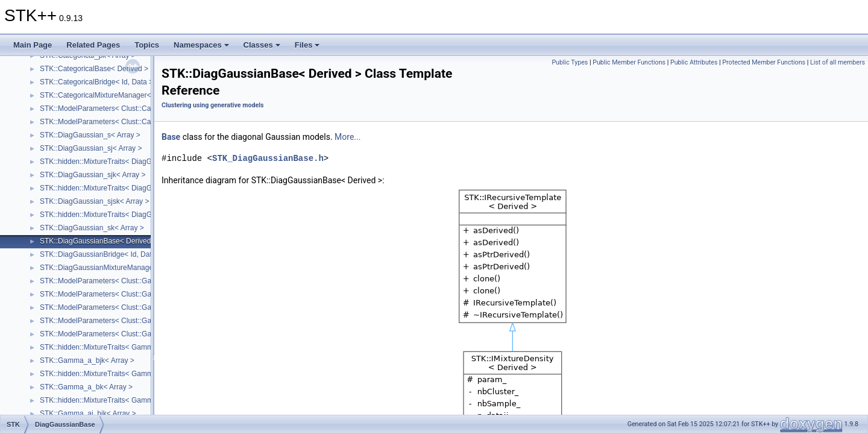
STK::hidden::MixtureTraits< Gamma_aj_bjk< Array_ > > (130, 400)
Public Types (570, 62)
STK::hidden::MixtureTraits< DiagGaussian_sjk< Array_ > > (134, 162)
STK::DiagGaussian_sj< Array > (91, 148)
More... (348, 137)
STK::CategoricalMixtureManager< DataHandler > (120, 95)
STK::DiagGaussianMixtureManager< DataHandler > (124, 268)
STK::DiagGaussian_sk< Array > (92, 228)
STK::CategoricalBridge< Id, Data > (96, 82)
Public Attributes (694, 62)
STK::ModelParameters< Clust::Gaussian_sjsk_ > (119, 334)
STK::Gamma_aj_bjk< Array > (88, 414)
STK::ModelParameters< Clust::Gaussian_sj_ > (116, 307)
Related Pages (93, 45)
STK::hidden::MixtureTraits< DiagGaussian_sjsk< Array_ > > (136, 188)
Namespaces (201, 45)
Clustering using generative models (212, 105)
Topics (147, 45)
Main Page (33, 45)
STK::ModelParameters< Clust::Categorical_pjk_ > (121, 108)
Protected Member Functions (764, 62)
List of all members (838, 62)
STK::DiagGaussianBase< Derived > (99, 241)
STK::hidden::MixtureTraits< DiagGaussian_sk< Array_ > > (134, 215)
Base (171, 137)
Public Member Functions (629, 62)
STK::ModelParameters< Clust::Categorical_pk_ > (120, 122)
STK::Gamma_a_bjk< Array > (87, 360)
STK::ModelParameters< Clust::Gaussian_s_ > (115, 321)
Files (307, 45)
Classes (262, 45)
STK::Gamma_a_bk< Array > (86, 387)
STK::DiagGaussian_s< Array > (90, 135)
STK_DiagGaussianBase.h (268, 158)
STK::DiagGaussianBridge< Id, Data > (101, 254)
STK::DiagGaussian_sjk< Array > (93, 175)
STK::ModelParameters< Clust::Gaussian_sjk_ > (118, 281)
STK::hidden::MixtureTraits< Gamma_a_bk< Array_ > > (128, 374)
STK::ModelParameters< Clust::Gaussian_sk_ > (117, 294)
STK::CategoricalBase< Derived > (94, 69)
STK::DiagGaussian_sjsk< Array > (94, 201)
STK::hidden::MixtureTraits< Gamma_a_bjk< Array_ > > (129, 347)
